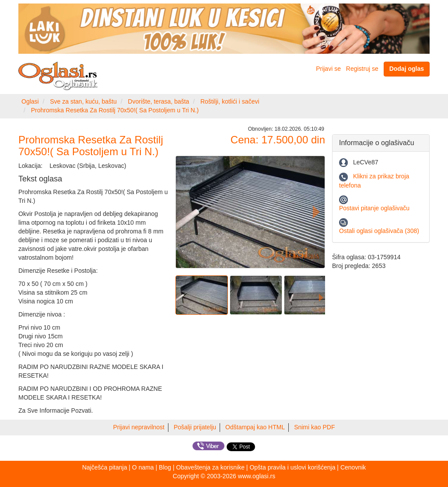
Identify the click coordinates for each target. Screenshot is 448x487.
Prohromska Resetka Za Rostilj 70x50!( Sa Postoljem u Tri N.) (115, 110)
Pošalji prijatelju (195, 427)
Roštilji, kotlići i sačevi (230, 101)
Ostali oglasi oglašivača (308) (379, 231)
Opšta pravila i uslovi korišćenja (292, 467)
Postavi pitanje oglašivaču (374, 208)
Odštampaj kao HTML (255, 427)
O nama (143, 467)
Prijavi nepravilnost (139, 427)
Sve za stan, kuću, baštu (83, 101)
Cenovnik (353, 467)
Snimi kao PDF (314, 427)
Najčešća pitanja (105, 467)
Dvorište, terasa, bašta (158, 101)
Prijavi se (328, 69)
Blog (165, 467)
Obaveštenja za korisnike (210, 467)
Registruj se (362, 69)
